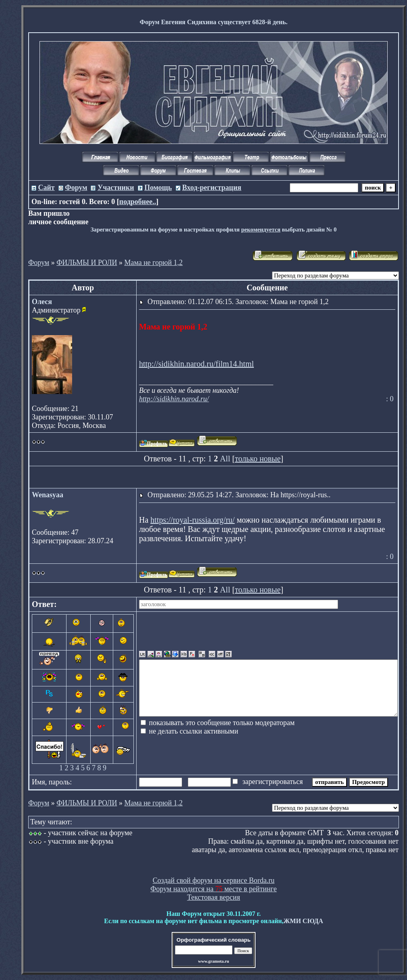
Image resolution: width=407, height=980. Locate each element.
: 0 (390, 399)
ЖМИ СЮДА (303, 921)
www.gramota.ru (214, 961)
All (225, 459)
